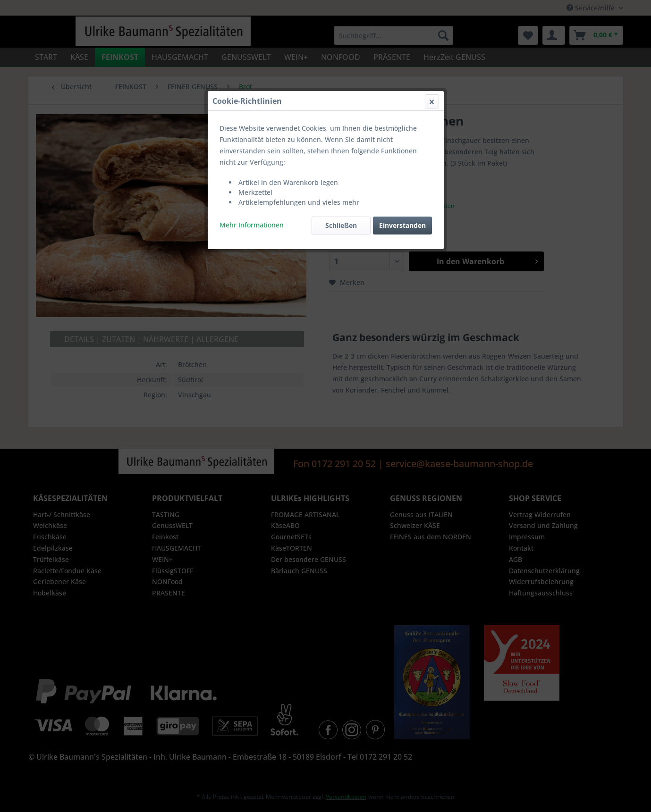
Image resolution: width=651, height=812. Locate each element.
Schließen (341, 225)
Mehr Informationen (252, 225)
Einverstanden (402, 225)
